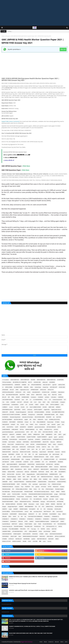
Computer (63, 402)
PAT (33, 487)
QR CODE (52, 499)
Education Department (15, 417)
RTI (39, 507)
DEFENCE (58, 407)
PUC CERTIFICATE (38, 499)
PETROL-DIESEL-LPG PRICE (22, 489)
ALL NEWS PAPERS (18, 387)
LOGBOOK (26, 462)
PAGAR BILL (24, 484)
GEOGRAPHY (23, 427)
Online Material (52, 482)
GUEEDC (13, 437)
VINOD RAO (42, 536)
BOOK (60, 395)
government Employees (8, 432)
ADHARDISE (52, 382)
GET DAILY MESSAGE (51, 427)
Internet (63, 452)
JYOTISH (19, 457)
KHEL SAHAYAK (6, 459)
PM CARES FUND (6, 492)
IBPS (13, 449)
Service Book (60, 512)
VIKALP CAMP (14, 536)
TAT (55, 524)
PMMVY (58, 492)
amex (66, 642)
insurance (57, 452)
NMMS (15, 479)
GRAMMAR (19, 434)
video (47, 534)
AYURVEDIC (54, 392)
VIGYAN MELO (6, 536)
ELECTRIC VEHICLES (18, 420)
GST (8, 437)
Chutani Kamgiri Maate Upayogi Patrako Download (23, 583)
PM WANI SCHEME (28, 492)
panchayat (35, 484)
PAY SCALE (44, 487)
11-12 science (5, 380)
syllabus (21, 524)
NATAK (4, 477)
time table (5, 529)
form (36, 424)
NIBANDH (9, 479)
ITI (33, 454)
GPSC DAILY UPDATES (48, 432)
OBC (50, 479)
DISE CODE (30, 412)
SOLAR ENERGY (53, 514)
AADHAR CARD (37, 382)
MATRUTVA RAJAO (25, 467)
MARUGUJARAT (22, 464)
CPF (26, 405)
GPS (36, 432)
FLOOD (22, 424)
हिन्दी (40, 541)
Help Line (53, 442)
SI (36, 514)
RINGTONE (59, 504)
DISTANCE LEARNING (39, 412)
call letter (47, 397)
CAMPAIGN (61, 397)
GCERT (17, 427)
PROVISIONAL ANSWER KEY (8, 499)
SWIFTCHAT (14, 524)
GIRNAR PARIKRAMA (30, 429)
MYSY (24, 474)
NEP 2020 (33, 477)
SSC (25, 516)
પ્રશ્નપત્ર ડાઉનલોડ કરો (9, 160)
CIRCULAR (26, 402)
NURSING (45, 479)
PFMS (31, 489)
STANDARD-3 (30, 519)
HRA (49, 447)
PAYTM (50, 487)
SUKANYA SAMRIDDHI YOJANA (42, 521)
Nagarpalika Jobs (31, 474)
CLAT (35, 402)
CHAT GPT (19, 402)
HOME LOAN (15, 447)
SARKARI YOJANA (24, 509)
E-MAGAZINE (40, 415)
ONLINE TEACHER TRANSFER (9, 484)
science (26, 512)
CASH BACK (17, 400)
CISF (31, 402)
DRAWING (24, 415)
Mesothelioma (19, 469)
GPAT (28, 432)
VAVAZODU (35, 534)
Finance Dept (50, 422)
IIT (40, 449)
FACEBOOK (5, 422)
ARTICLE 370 (51, 390)
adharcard (45, 382)
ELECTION (59, 417)
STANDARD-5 (46, 519)
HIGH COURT (11, 444)
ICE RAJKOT (23, 449)
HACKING (5, 442)
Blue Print (54, 395)
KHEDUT (57, 457)
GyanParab (31, 439)
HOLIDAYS (60, 444)
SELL (54, 512)
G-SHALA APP (42, 424)
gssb (64, 434)
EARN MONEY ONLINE (49, 415)
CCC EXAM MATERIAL (38, 400)
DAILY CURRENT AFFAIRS (35, 407)
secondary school (38, 512)
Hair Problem (12, 442)
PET (13, 489)
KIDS (23, 459)
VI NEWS (41, 534)
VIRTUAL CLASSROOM (60, 536)
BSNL (13, 397)
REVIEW (47, 504)
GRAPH (30, 434)
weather (33, 539)
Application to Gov (25, 390)
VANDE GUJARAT (17, 534)
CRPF (47, 405)
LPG (43, 462)
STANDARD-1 (47, 516)
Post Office (24, 494)
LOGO (32, 462)
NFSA (4, 479)
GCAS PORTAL (10, 427)
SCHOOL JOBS (58, 509)
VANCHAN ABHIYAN (7, 534)
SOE (40, 514)
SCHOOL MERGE (6, 512)
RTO (43, 507)
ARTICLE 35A (43, 390)
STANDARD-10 (55, 516)
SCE (45, 509)
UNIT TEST (54, 529)
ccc (30, 400)
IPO (26, 454)
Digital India (47, 410)
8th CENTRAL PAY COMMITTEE (20, 382)
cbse (23, 400)
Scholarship (50, 509)
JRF (15, 457)
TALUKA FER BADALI (47, 524)
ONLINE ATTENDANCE (19, 482)
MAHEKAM (60, 462)
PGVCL (35, 489)
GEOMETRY (30, 427)
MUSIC (4, 474)
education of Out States (28, 417)
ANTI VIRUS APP (54, 387)
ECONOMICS (5, 417)
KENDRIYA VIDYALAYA (39, 457)
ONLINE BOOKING (42, 482)
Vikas (20, 536)
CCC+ (46, 400)
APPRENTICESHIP (35, 390)
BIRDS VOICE (39, 395)
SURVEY (62, 521)
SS (18, 516)
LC (41, 459)
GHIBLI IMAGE (15, 429)
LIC (57, 459)
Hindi (27, 444)
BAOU (33, 395)
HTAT (57, 447)
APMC (17, 390)
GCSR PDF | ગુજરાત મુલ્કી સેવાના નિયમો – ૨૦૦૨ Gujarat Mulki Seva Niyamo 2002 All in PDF (31, 590)
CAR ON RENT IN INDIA (7, 400)
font (27, 424)
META (25, 469)
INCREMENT (56, 449)
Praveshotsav (29, 497)
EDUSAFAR (49, 417)
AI (3, 387)
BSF (9, 397)
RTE (36, 507)
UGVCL (48, 529)
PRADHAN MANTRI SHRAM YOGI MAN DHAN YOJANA (41, 494)
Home (3, 36)
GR (60, 432)
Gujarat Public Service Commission (11, 121)
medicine (56, 467)
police (9, 494)
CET (65, 400)
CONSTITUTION (6, 405)
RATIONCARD (60, 502)
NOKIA (19, 479)
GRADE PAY (5, 434)
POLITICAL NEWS (16, 494)
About (45, 642)
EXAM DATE (40, 420)
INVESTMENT (11, 454)
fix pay (63, 422)
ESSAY (35, 420)
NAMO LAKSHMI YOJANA (42, 474)
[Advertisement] (34, 13)
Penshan (62, 487)
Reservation (31, 504)
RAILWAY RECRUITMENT (8, 502)
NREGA (35, 479)
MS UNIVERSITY (62, 472)
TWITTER (43, 529)
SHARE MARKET (13, 514)
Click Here (26, 166)
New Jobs (57, 477)
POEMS (4, 494)
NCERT (19, 477)
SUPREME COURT (55, 521)
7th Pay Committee (7, 382)
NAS (60, 474)
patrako (37, 487)
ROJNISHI (21, 507)
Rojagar (4, 507)
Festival (26, 422)
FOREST (32, 424)
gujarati (50, 437)
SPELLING (4, 516)
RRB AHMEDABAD (29, 507)
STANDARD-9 (13, 521)
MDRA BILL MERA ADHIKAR (41, 467)
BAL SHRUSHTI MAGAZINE (12, 395)
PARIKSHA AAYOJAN (56, 484)
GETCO (59, 427)
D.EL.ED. (23, 407)
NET (38, 477)
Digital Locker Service (56, 410)
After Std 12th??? (47, 385)
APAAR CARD (62, 387)
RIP (64, 504)
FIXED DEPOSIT (6, 424)
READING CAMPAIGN (10, 504)
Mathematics (5, 467)
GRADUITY (12, 434)
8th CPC (30, 382)
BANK (28, 395)
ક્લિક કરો (63, 49)
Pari (49, 484)
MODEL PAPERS (11, 472)
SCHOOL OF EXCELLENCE (17, 512)
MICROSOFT (36, 469)
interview (4, 454)
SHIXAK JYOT (31, 514)
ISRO (30, 454)
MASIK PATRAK (31, 464)
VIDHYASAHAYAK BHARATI (56, 534)
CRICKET (42, 405)
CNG (48, 402)
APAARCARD (5, 390)
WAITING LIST (19, 539)
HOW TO (44, 447)
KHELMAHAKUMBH (15, 459)
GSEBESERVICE (49, 434)
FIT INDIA (57, 422)
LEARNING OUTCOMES (49, 459)
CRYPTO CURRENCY (55, 405)
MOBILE (4, 472)
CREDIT (37, 405)
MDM (32, 467)
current (11, 407)
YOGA (29, 541)
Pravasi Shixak (20, 497)
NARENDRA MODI (54, 474)
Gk (37, 429)
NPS (31, 479)
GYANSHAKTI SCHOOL (58, 439)
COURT (22, 405)
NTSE (40, 479)
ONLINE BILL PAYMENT (31, 482)
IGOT (33, 449)
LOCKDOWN (19, 462)
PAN (30, 484)
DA (27, 407)
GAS (63, 424)
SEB (31, 512)
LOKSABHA (38, 462)
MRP (56, 472)
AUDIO (29, 392)
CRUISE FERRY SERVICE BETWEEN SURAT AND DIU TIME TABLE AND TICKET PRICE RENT (31, 633)
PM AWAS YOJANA (59, 489)
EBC (57, 415)
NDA (24, 477)
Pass (22, 487)
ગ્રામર (44, 541)
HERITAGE (59, 442)
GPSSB (56, 432)
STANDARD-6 (54, 519)
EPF (30, 420)
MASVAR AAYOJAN (40, 464)
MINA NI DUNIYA (45, 469)
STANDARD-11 (6, 519)
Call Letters (54, 397)
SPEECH (64, 514)
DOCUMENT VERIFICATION (58, 412)
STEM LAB (20, 521)
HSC (53, 447)
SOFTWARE (45, 514)
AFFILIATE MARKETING (36, 385)
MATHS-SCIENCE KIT (15, 467)
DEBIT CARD (51, 407)
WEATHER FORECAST (42, 539)
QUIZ (57, 499)
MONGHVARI (34, 472)
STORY (26, 521)
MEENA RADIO (6, 469)
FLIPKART (13, 424)
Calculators (33, 397)
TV (38, 529)
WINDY (57, 539)
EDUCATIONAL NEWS (40, 417)
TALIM (40, 524)
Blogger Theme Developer (27, 642)
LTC (47, 462)
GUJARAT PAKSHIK (21, 437)
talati (35, 524)
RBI (3, 504)
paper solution (43, 484)
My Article (18, 474)
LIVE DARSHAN (63, 459)
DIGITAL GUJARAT (38, 410)
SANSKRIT (16, 509)
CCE (50, 400)
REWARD (53, 504)
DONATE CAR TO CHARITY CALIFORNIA (11, 415)
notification (25, 479)
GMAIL (41, 429)
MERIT (12, 469)
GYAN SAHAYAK (23, 439)
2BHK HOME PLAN (25, 380)
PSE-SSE (18, 499)
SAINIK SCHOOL (50, 507)
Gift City (22, 429)
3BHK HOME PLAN (41, 380)
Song (59, 514)
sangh (10, 509)
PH (39, 489)
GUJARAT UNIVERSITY (42, 437)
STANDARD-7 (62, 519)
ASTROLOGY (18, 392)
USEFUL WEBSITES (33, 531)
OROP (18, 484)
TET (43, 526)
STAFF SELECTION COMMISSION (35, 516)
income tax (49, 449)
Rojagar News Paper (13, 507)
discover (57, 642)
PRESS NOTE (42, 497)
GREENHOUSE (36, 434)
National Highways (12, 477)
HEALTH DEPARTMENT (36, 442)
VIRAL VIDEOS (50, 536)
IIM (37, 449)
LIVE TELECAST (6, 462)
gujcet (56, 437)
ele (54, 417)
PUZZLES (45, 499)
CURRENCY (5, 407)
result (37, 504)
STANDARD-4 (38, 519)
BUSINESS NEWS (25, 397)
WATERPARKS (27, 539)
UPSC (26, 531)
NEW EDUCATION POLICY (47, 477)
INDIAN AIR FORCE (6, 452)
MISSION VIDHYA (54, 469)
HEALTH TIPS (46, 442)
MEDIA (51, 467)
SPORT (15, 516)
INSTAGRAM (51, 452)
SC (41, 509)
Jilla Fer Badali (56, 454)
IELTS (29, 449)
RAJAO (16, 502)
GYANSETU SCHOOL (47, 439)
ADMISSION (17, 385)
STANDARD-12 (14, 519)
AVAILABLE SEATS (36, 392)
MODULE (27, 472)
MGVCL (30, 469)
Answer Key (45, 387)
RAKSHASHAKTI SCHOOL (25, 502)
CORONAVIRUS (15, 405)
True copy (33, 529)
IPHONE (18, 454)
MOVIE (47, 472)
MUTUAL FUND (11, 474)
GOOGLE (56, 429)
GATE (4, 427)
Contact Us (51, 642)
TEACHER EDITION (62, 524)
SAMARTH (5, 509)
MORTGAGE (41, 472)
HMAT (50, 444)
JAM (36, 454)
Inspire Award (43, 452)
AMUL (32, 387)
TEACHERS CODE (28, 526)
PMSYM (63, 492)
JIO (62, 454)
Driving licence (32, 415)
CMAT (44, 402)
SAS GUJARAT (32, 509)
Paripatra (17, 487)
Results (42, 504)
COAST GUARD (55, 402)
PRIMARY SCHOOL (55, 497)
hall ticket (19, 442)
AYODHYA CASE (46, 392)
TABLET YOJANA (28, 524)
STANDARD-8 (5, 521)
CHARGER (13, 402)
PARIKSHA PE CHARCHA (8, 487)
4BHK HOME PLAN (51, 380)
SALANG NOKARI (59, 507)
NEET (28, 477)
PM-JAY (53, 492)
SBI (38, 509)
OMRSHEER (5, 482)
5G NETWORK (60, 380)
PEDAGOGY (56, 487)
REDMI (25, 504)
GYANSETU (38, 439)
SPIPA (10, 516)
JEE (50, 454)
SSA (22, 516)
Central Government (57, 400)
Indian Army (15, 452)
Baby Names (61, 392)
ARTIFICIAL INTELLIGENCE (8, 392)
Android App (38, 387)
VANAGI (54, 531)
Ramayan (43, 502)
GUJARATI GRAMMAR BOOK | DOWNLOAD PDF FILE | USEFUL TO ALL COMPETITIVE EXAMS (32, 626)
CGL (3, 402)
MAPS (4, 464)
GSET (55, 434)
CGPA (8, 402)
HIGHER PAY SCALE (20, 444)
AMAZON (26, 387)
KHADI (52, 457)
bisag (45, 395)
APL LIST (12, 390)
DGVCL (24, 410)
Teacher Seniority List (7, 526)
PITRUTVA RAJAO (50, 489)
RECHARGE (20, 504)
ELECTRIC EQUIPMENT (7, 420)
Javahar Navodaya (43, 454)
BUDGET (18, 397)
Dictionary (30, 410)
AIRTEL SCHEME (9, 387)
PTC (31, 499)
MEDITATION (63, 467)
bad (3, 395)
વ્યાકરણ (49, 541)
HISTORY (32, 444)
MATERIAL (57, 464)
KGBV (47, 457)
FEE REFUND (20, 422)
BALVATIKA (22, 395)
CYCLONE (17, 407)
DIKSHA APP (5, 412)
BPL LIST (4, 397)
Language (28, 459)
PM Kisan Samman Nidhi (17, 492)
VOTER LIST (11, 539)
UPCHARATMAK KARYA (17, 531)
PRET (48, 497)
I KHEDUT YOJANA (6, 449)
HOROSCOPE (23, 447)
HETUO (4, 444)
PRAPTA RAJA (62, 494)
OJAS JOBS (56, 479)
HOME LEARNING (6, 447)
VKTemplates (10, 642)
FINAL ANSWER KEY (41, 422)
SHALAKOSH (5, 514)
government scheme (20, 432)
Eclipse (62, 415)
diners (62, 642)
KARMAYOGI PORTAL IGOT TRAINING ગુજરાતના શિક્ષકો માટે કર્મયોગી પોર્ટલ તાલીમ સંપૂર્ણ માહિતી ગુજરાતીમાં (33, 577)
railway (62, 499)
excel (46, 420)
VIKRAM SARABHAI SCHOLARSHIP (30, 536)
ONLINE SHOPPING (61, 482)
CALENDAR (40, 397)
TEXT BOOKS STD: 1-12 (51, 526)
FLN (18, 424)
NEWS (62, 477)
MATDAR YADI (50, 464)
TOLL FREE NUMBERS (14, 529)
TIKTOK (60, 526)
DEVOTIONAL (17, 410)
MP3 (52, 472)
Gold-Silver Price (48, 429)
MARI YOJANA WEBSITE (12, 464)
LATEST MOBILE (35, 459)
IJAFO (44, 449)
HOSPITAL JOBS (31, 447)
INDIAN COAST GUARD (25, 452)
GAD (49, 424)
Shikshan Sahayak (23, 514)
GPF (32, 432)
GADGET (53, 424)
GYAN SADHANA (13, 439)
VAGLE (40, 531)
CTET (62, 405)
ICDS (17, 449)
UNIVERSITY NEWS (6, 531)
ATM (24, 392)
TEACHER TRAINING (18, 526)
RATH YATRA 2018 (51, 502)
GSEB (43, 434)
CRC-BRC (31, 405)
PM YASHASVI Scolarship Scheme (42, 492)
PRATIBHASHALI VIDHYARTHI (9, 497)
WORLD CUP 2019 (6, 541)
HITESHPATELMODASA (41, 444)
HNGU (55, 444)
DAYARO (45, 407)
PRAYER (35, 497)
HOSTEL (38, 447)
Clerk (40, 402)
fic (31, 422)
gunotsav (61, 437)
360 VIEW (33, 380)
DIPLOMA (12, 412)
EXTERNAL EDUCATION (54, 420)
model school (20, 472)
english (26, 420)
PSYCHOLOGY (25, 499)
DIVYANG (48, 412)
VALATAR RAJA (47, 531)
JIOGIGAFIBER (5, 457)
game (59, 424)
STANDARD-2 (22, 519)
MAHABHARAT (53, 462)
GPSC (40, 432)
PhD (43, 489)
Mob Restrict (63, 469)
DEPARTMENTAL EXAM (7, 410)
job (11, 457)
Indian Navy (35, 452)
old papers (8, 36)
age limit (54, 385)
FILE (34, 422)
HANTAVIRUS (26, 442)
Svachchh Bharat (6, 524)
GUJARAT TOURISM (31, 437)
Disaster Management (21, 412)
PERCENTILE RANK (6, 489)
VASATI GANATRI (27, 534)
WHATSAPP (51, 539)
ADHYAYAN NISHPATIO (8, 385)
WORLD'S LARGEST (17, 541)
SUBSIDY (31, 521)
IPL (22, 454)
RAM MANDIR (36, 502)
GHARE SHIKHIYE (6, 429)
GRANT (25, 434)
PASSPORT (28, 487)
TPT (28, 529)
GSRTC (60, 434)
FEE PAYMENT (12, 422)
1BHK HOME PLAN (15, 380)
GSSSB (4, 437)
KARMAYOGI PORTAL (27, 457)
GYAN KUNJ (5, 439)
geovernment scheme (40, 427)
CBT (27, 400)
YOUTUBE (35, 541)
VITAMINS (5, 539)
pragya (56, 494)
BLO (49, 395)
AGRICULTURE (61, 385)
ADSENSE (24, 385)
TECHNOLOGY (37, 526)
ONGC (11, 482)
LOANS (12, 462)
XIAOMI (24, 541)
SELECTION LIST (47, 512)
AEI (29, 385)
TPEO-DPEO (23, 529)
